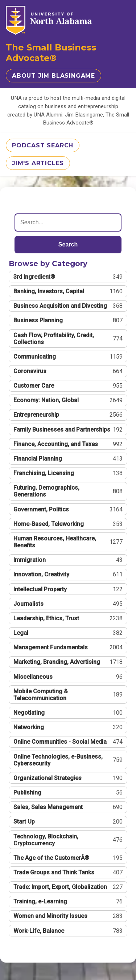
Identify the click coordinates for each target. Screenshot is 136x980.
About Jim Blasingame (53, 76)
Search (68, 244)
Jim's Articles (38, 163)
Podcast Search (43, 145)
